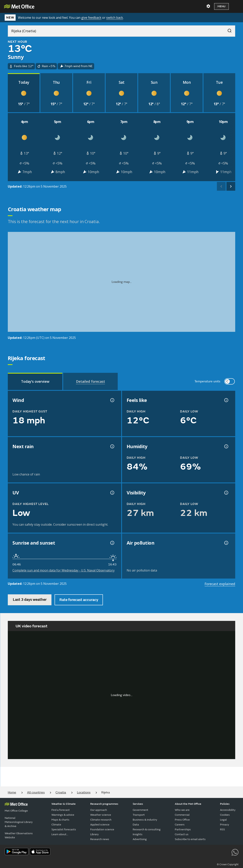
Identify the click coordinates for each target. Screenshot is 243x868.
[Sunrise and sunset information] (112, 543)
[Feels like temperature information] (226, 400)
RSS (222, 829)
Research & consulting (147, 829)
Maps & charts (60, 820)
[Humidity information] (226, 446)
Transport (139, 815)
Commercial (182, 815)
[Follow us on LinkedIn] (226, 852)
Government (140, 810)
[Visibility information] (226, 493)
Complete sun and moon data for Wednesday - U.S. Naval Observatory (64, 570)
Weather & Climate (64, 804)
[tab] (35, 381)
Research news (100, 839)
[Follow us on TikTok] (209, 852)
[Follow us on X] (182, 852)
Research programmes (104, 804)
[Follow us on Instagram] (217, 852)
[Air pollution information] (226, 543)
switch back (115, 18)
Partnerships (183, 829)
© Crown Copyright (228, 864)
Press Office (182, 820)
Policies (225, 804)
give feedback (91, 18)
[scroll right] (231, 186)
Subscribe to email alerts (190, 839)
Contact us (182, 834)
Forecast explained (220, 584)
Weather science (101, 815)
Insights (138, 834)
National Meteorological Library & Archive (19, 822)
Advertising (140, 839)
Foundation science (102, 829)
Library (94, 834)
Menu (221, 6)
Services (138, 804)
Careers (180, 825)
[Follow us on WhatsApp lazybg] (235, 852)
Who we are (182, 810)
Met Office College (16, 811)
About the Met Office (188, 804)
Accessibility (228, 810)
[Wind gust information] (112, 400)
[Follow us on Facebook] (200, 852)
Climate (56, 825)
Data (136, 825)
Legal (223, 820)
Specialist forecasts (64, 829)
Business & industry (145, 820)
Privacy (224, 825)
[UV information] (112, 493)
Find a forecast (61, 810)
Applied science (100, 825)
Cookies (225, 815)
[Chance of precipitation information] (112, 446)
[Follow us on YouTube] (191, 852)
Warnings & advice (63, 815)
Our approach (99, 810)
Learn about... (60, 834)
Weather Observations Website (19, 835)
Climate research (101, 820)
